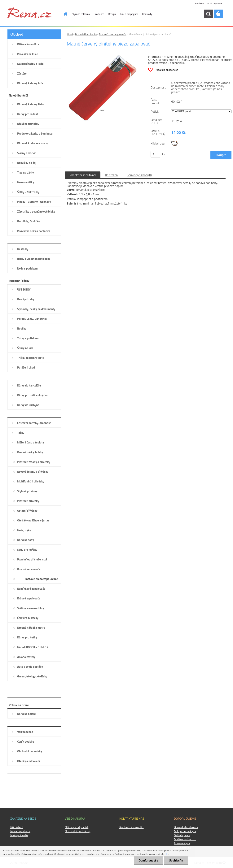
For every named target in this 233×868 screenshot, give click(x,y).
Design (112, 14)
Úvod (70, 34)
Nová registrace (215, 3)
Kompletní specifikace (83, 175)
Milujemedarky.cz (185, 831)
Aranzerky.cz (182, 843)
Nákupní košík (19, 835)
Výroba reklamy (81, 14)
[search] (208, 14)
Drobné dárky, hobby (86, 34)
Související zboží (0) (139, 175)
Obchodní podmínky (78, 831)
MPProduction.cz (185, 839)
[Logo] (29, 13)
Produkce (99, 14)
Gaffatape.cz (182, 835)
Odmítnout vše (148, 860)
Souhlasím (176, 860)
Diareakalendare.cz (186, 827)
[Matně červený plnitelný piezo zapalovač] (102, 56)
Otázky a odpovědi (77, 827)
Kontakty (147, 14)
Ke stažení (112, 175)
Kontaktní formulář (132, 827)
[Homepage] (63, 14)
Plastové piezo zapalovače (113, 34)
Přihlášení (199, 3)
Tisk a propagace (129, 14)
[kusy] (155, 154)
